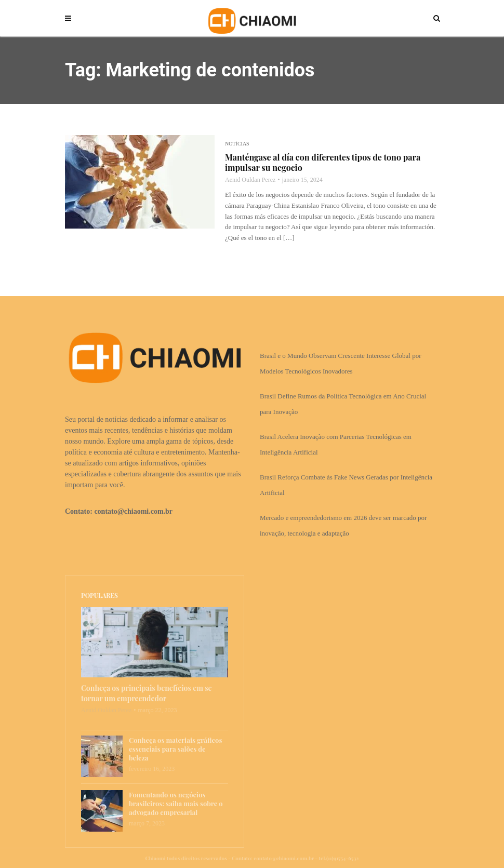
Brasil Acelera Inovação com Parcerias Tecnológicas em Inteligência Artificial (336, 444)
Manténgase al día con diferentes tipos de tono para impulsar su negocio (323, 163)
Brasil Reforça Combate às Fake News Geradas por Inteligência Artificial (346, 485)
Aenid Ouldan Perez (250, 180)
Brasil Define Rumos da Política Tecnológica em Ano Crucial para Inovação (343, 404)
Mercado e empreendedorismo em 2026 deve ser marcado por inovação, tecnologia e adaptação (343, 525)
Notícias (237, 144)
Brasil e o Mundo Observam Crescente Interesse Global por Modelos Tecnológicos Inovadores (340, 363)
